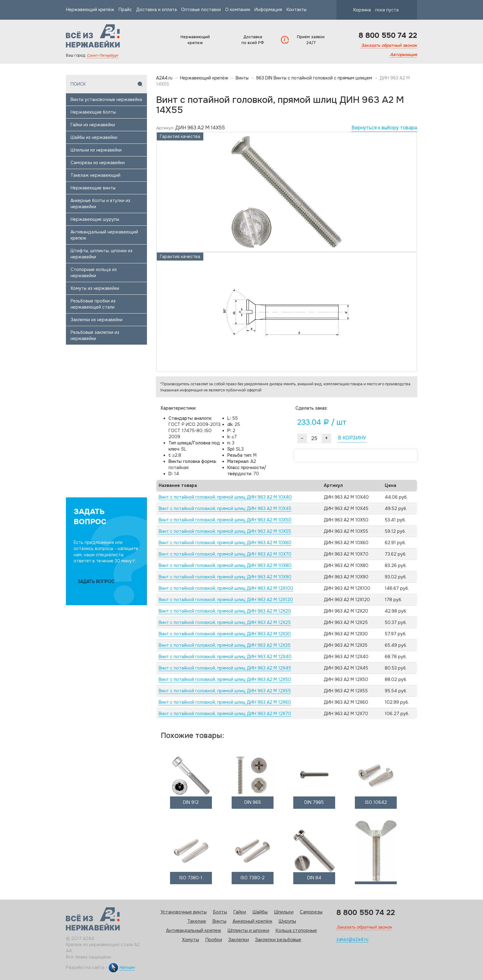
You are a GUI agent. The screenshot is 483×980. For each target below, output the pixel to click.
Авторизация (404, 55)
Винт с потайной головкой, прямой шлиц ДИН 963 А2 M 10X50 (225, 520)
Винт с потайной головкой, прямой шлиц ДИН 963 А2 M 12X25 (225, 622)
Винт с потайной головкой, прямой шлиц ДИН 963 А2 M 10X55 (225, 531)
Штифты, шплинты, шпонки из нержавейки (101, 254)
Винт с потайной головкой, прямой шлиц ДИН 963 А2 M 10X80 (225, 565)
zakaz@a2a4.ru (352, 939)
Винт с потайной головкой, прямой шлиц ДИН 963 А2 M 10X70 (225, 554)
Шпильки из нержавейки (96, 150)
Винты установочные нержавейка (106, 99)
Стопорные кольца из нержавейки (94, 273)
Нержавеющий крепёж (90, 10)
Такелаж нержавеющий (95, 175)
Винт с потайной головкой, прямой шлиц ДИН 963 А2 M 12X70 (225, 714)
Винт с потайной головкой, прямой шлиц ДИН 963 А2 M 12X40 (225, 657)
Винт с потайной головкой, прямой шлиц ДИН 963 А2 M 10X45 (225, 508)
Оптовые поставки (201, 10)
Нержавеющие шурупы (95, 219)
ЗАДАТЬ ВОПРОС (96, 581)
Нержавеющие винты (93, 188)
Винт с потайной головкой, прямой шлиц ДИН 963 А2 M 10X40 (225, 497)
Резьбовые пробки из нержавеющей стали (93, 304)
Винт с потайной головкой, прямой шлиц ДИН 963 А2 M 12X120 (226, 600)
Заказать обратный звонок (389, 45)
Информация (268, 10)
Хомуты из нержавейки (95, 288)
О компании (238, 10)
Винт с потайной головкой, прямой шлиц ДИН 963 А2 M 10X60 (225, 543)
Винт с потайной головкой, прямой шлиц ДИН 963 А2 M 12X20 (225, 611)
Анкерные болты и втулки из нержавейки (100, 204)
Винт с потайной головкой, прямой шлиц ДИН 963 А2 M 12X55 (225, 691)
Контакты (296, 10)
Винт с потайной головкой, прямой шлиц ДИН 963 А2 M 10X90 (225, 577)
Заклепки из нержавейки (97, 320)
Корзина (371, 10)
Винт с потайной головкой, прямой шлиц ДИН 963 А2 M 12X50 (225, 679)
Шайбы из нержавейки (94, 137)
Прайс (125, 10)
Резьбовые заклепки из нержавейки (95, 335)
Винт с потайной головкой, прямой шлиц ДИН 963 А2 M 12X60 (225, 702)
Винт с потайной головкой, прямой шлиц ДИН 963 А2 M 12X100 (226, 588)
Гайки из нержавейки (93, 125)
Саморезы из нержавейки (98, 163)
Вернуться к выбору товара (384, 128)
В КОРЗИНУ (352, 438)
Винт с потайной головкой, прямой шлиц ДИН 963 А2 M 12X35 (225, 645)
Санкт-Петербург (103, 55)
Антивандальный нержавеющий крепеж (104, 235)
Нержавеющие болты (93, 112)
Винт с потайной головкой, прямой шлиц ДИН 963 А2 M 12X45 (225, 668)
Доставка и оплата (156, 10)
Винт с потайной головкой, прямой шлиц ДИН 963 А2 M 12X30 (225, 634)
